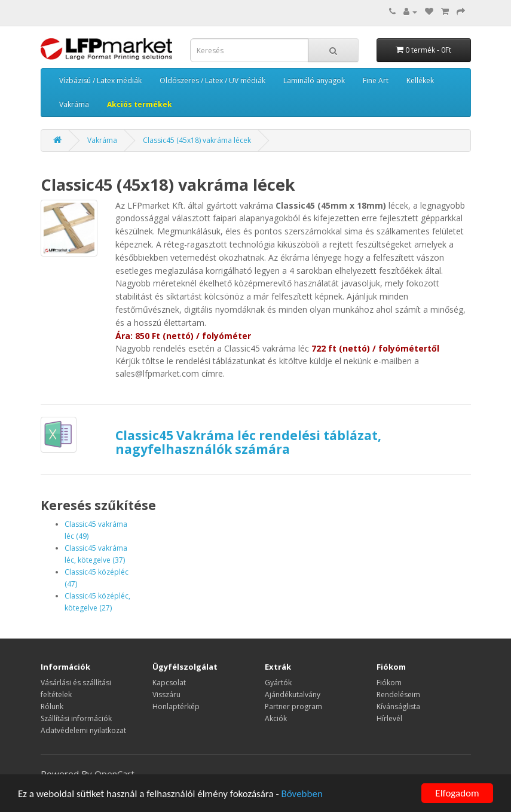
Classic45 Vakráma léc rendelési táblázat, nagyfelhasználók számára (248, 442)
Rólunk (52, 706)
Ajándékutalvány (293, 695)
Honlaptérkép (176, 706)
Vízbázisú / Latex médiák (100, 80)
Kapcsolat (169, 683)
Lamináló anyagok (314, 80)
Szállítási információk (76, 718)
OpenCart (114, 774)
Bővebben (302, 794)
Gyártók (278, 683)
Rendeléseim (398, 695)
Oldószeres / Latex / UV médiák (212, 80)
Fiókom (389, 683)
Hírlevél (389, 718)
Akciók (276, 718)
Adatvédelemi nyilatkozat (83, 730)
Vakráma (74, 104)
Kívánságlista (398, 706)
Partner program (293, 706)
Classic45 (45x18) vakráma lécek (197, 140)
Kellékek (420, 80)
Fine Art (376, 80)
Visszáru (166, 695)
